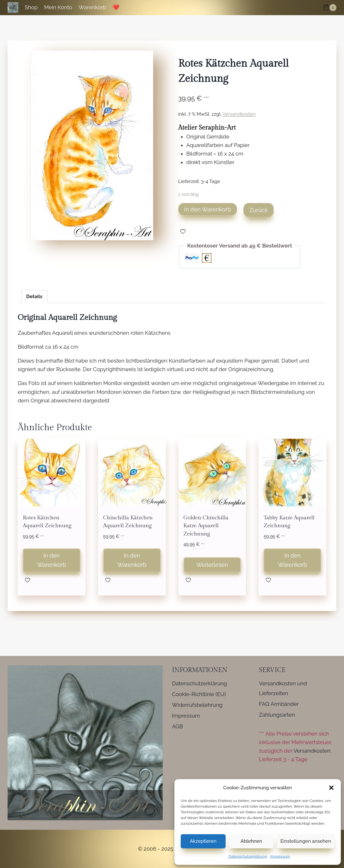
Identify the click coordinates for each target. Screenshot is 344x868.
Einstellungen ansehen (306, 841)
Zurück (259, 210)
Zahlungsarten (277, 715)
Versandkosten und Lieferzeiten (283, 688)
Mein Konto (58, 7)
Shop (31, 7)
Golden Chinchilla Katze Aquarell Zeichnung (206, 526)
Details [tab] (34, 296)
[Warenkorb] (330, 8)
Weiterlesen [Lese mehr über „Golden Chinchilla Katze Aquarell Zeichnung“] (212, 565)
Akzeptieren (203, 841)
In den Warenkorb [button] (52, 560)
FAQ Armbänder (279, 704)
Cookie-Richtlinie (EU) (199, 694)
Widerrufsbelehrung (197, 705)
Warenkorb (93, 7)
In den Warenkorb (208, 209)
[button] (331, 788)
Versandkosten (239, 114)
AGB (178, 726)
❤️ (116, 7)
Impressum (280, 856)
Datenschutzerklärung (248, 856)
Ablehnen (251, 841)
